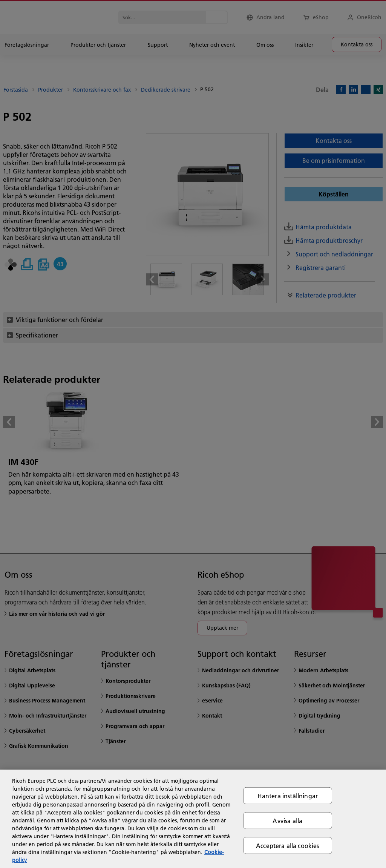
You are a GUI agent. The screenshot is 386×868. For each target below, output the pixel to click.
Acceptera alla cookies (288, 846)
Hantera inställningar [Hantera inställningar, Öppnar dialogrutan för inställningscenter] (288, 795)
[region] (193, 819)
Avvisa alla (287, 820)
